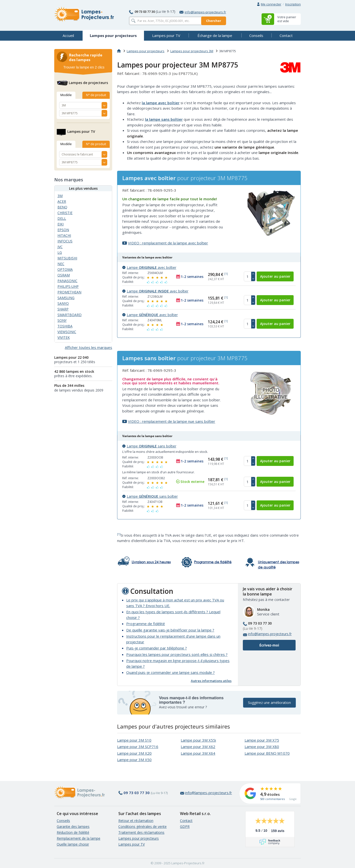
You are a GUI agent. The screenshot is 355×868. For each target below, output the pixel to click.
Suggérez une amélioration (269, 703)
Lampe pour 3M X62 (198, 747)
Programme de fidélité (146, 624)
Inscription (293, 4)
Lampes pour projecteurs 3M (192, 51)
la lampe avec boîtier (161, 103)
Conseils (63, 821)
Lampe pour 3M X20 (134, 753)
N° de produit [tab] (96, 95)
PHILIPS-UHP (68, 286)
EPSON (63, 230)
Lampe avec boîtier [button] (149, 267)
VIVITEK (64, 337)
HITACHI (64, 235)
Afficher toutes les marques (89, 347)
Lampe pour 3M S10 (134, 740)
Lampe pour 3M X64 (198, 753)
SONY (62, 320)
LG (60, 252)
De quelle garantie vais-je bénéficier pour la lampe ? (170, 630)
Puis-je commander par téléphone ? (157, 648)
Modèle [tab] (66, 95)
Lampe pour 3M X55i (198, 740)
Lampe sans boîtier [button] (149, 446)
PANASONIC (67, 281)
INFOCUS (65, 241)
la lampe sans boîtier (164, 119)
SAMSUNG (66, 298)
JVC (60, 247)
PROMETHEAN (69, 292)
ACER (62, 201)
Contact (186, 821)
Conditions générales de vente (142, 826)
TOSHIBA (65, 326)
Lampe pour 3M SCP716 (138, 747)
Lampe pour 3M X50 (134, 760)
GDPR (185, 826)
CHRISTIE (65, 213)
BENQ (62, 207)
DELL (62, 218)
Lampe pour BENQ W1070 (267, 753)
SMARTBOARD (70, 315)
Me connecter (271, 4)
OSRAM (64, 275)
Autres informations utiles (211, 681)
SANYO (63, 303)
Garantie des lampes (73, 826)
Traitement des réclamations (141, 832)
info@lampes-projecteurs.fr (203, 12)
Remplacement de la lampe (79, 838)
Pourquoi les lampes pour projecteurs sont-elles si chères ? (177, 654)
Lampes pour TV (132, 844)
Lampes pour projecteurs (146, 51)
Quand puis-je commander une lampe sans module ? (170, 672)
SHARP (63, 309)
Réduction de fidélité (73, 832)
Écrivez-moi (269, 645)
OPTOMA (65, 269)
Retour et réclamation (136, 821)
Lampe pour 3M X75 (262, 740)
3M (60, 196)
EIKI (61, 224)
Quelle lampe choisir (73, 844)
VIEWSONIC (67, 332)
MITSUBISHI (67, 258)
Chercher (214, 21)
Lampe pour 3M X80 (262, 747)
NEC (61, 264)
